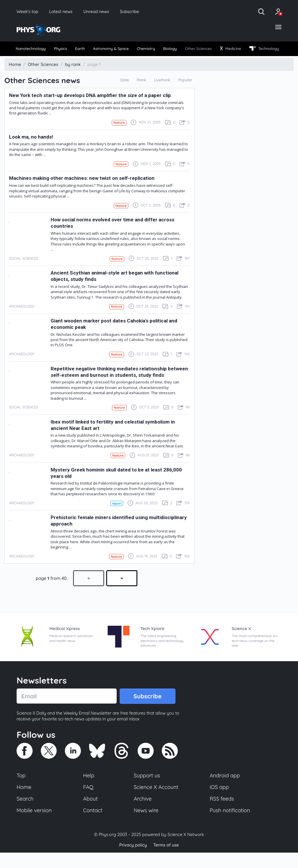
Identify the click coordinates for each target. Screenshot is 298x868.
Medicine (267, 50)
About (91, 814)
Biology (196, 50)
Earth (91, 50)
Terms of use (166, 861)
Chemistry (168, 50)
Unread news (102, 12)
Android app (225, 790)
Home (24, 802)
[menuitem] (33, 50)
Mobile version (35, 826)
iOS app (219, 802)
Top (21, 790)
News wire (146, 826)
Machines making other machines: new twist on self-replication (84, 190)
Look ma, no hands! (32, 149)
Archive (143, 814)
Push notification (230, 826)
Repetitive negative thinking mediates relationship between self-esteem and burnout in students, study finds (119, 384)
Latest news (64, 12)
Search (25, 814)
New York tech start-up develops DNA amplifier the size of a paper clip (92, 107)
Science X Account (156, 802)
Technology (32, 60)
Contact (93, 826)
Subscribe (138, 12)
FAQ (89, 802)
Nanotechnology (33, 50)
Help (89, 790)
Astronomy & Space (127, 50)
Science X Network (186, 850)
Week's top (29, 12)
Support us (147, 790)
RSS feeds (222, 814)
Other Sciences (230, 50)
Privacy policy (132, 861)
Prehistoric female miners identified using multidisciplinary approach (100, 534)
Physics (68, 50)
